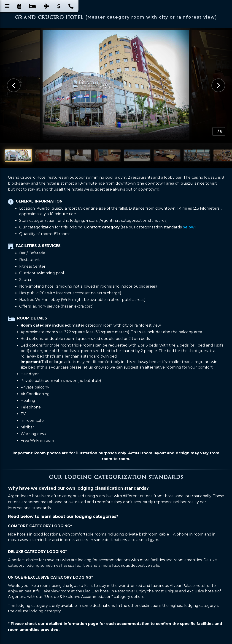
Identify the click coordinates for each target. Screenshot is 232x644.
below (189, 227)
